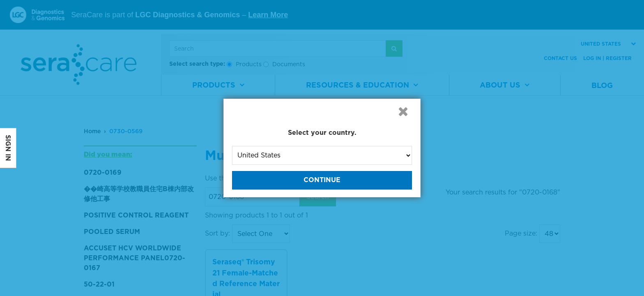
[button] (403, 111)
